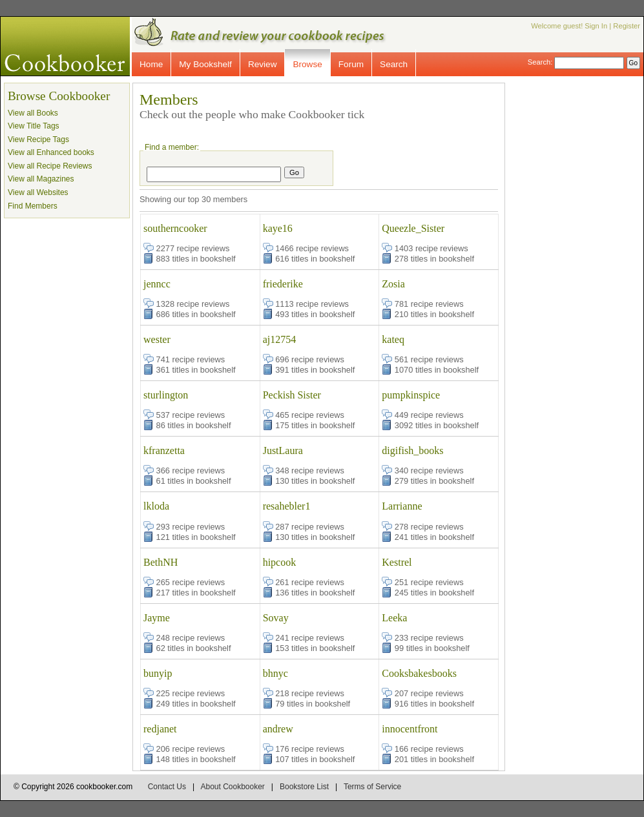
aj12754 (280, 339)
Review (263, 64)
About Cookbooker (232, 787)
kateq (393, 339)
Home (151, 64)
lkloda (156, 506)
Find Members (33, 206)
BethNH (161, 562)
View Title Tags (34, 126)
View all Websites (38, 192)
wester (157, 339)
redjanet (160, 729)
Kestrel (397, 562)
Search (394, 64)
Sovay (276, 618)
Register (627, 26)
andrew (278, 729)
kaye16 (278, 228)
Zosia (393, 284)
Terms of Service (372, 787)
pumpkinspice (411, 395)
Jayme (157, 618)
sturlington (166, 395)
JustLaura (283, 450)
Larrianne (402, 506)
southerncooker (175, 228)
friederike (283, 284)
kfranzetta (164, 450)
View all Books (33, 113)
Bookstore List (304, 787)
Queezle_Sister (413, 228)
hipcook (280, 562)
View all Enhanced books (51, 152)
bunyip (158, 673)
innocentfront (410, 729)
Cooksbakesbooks (419, 673)
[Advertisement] (585, 276)
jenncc (157, 284)
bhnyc (275, 673)
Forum (351, 64)
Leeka (394, 618)
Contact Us (167, 787)
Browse (307, 64)
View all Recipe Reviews (50, 166)
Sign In (596, 26)
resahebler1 (287, 506)
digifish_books (412, 450)
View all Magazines (41, 179)
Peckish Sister (292, 395)
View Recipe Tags (38, 140)
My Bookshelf (205, 64)
